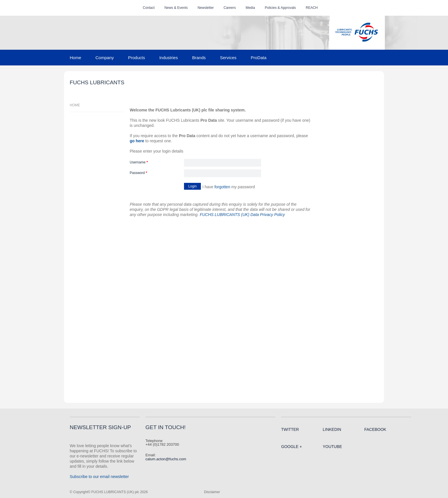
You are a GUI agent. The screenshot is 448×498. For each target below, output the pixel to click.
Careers (230, 8)
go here (137, 141)
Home (75, 58)
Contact (149, 8)
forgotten (222, 187)
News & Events (176, 8)
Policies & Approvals (280, 8)
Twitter (290, 429)
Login (192, 186)
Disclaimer (212, 492)
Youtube (332, 447)
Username (139, 162)
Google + (292, 447)
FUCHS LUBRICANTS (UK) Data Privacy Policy (242, 215)
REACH (312, 8)
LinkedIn (332, 429)
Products (136, 58)
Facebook (375, 429)
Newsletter (206, 8)
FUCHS (357, 33)
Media (250, 8)
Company (105, 58)
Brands (199, 58)
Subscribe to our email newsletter (99, 477)
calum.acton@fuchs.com (166, 459)
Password (138, 173)
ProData (259, 58)
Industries (168, 58)
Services (228, 58)
